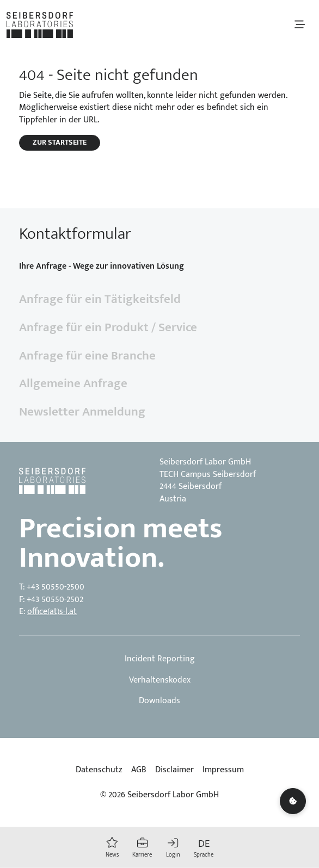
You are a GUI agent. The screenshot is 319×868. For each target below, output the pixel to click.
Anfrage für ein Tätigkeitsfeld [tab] (100, 299)
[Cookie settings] (293, 801)
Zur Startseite (60, 142)
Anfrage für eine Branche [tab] (87, 356)
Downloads (159, 701)
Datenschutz (99, 770)
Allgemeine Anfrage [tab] (73, 383)
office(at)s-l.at (52, 612)
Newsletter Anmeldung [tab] (82, 412)
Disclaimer (174, 770)
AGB (139, 770)
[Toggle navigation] (299, 25)
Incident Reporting (160, 659)
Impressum (223, 770)
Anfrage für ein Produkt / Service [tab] (108, 327)
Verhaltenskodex (160, 680)
